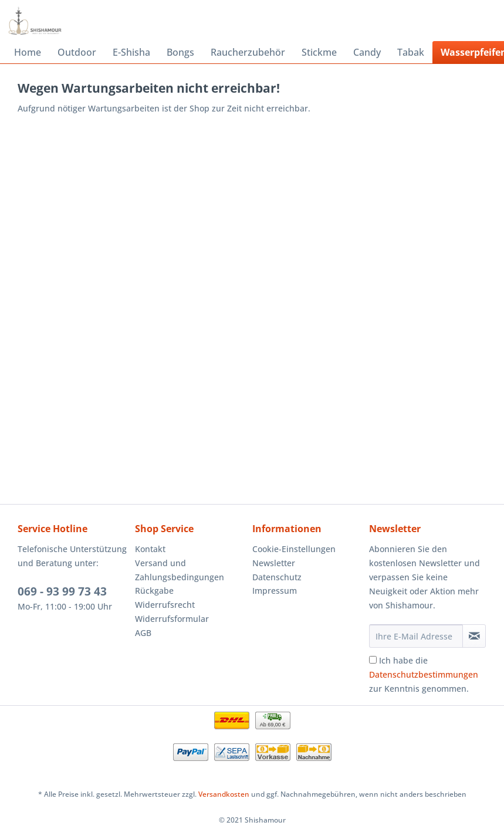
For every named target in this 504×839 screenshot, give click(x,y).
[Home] (28, 52)
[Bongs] (180, 52)
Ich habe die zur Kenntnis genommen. (424, 674)
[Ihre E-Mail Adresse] (416, 636)
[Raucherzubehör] (248, 52)
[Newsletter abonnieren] (474, 636)
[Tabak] (411, 52)
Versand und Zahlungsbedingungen (180, 570)
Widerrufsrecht (165, 605)
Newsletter (274, 563)
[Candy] (367, 52)
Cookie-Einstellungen (294, 549)
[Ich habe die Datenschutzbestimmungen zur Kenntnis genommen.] (373, 660)
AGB (143, 633)
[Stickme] (319, 52)
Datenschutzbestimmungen (424, 674)
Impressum (275, 591)
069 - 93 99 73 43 (62, 591)
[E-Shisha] (131, 52)
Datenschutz (277, 577)
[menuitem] (28, 52)
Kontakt (150, 549)
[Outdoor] (77, 52)
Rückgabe (154, 591)
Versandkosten (224, 794)
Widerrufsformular (172, 619)
